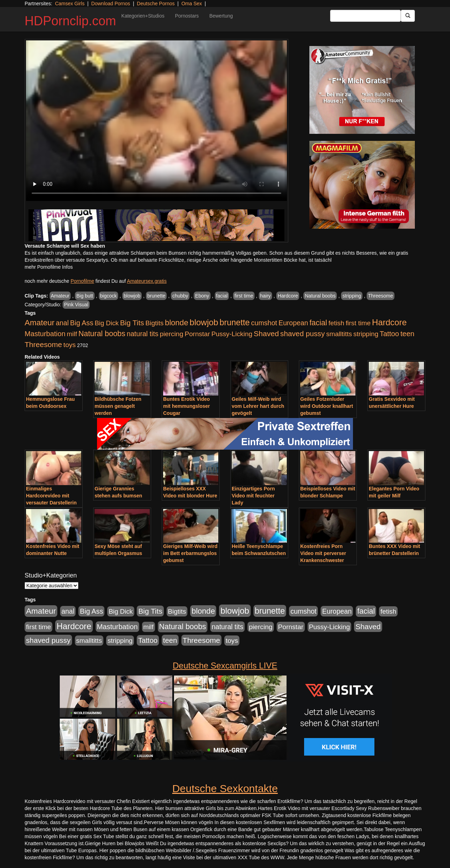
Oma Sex (192, 4)
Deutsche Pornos (156, 4)
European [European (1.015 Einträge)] (293, 323)
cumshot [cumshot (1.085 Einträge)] (264, 323)
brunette (156, 296)
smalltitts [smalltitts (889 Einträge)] (339, 334)
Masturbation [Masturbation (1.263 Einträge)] (45, 334)
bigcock (108, 296)
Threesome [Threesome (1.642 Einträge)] (43, 344)
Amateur (60, 296)
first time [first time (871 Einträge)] (358, 323)
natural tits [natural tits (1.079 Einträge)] (142, 334)
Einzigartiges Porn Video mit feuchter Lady (253, 496)
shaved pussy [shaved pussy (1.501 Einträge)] (303, 334)
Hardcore (288, 296)
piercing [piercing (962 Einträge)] (171, 334)
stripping (352, 296)
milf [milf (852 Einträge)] (72, 334)
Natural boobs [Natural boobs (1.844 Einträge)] (102, 334)
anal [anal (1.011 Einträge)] (62, 323)
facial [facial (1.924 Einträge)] (318, 323)
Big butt (85, 296)
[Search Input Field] (365, 16)
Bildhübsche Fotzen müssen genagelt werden (118, 406)
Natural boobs (320, 296)
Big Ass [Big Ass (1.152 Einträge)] (82, 323)
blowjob (132, 296)
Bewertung (221, 16)
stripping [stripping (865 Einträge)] (366, 334)
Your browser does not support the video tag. (156, 121)
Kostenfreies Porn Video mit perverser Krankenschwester (323, 553)
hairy (265, 296)
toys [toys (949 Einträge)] (69, 345)
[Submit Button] (408, 16)
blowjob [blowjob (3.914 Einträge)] (204, 322)
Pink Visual (76, 305)
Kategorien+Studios (143, 16)
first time (244, 296)
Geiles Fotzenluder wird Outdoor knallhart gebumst (327, 406)
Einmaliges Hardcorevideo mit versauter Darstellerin (51, 496)
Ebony (202, 296)
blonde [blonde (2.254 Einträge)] (176, 323)
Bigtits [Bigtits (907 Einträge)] (155, 323)
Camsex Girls (70, 4)
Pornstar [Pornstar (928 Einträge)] (197, 334)
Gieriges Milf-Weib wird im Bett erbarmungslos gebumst (190, 553)
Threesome (381, 296)
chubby (180, 296)
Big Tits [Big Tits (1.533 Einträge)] (132, 323)
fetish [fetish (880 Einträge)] (336, 323)
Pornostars (187, 16)
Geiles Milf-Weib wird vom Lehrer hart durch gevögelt (258, 406)
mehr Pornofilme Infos (49, 267)
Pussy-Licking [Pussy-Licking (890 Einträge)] (232, 334)
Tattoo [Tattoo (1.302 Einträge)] (389, 334)
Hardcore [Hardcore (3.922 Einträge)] (389, 322)
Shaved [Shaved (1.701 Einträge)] (266, 334)
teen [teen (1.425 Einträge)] (407, 334)
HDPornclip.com (70, 21)
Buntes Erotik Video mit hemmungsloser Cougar (187, 406)
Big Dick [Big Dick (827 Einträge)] (107, 323)
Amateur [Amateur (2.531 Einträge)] (40, 323)
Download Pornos (111, 4)
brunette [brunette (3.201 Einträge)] (235, 322)
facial (222, 296)
